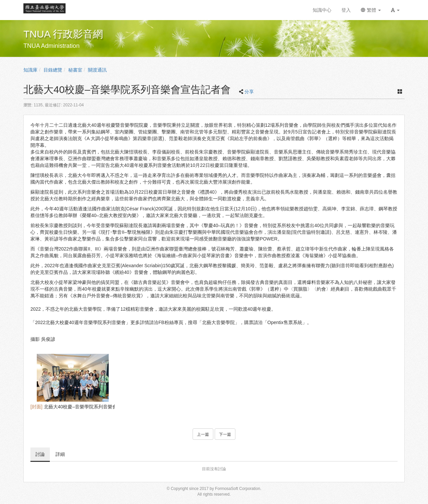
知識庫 (30, 70)
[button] (395, 10)
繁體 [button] (371, 10)
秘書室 (75, 70)
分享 (249, 92)
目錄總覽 (53, 70)
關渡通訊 (97, 70)
